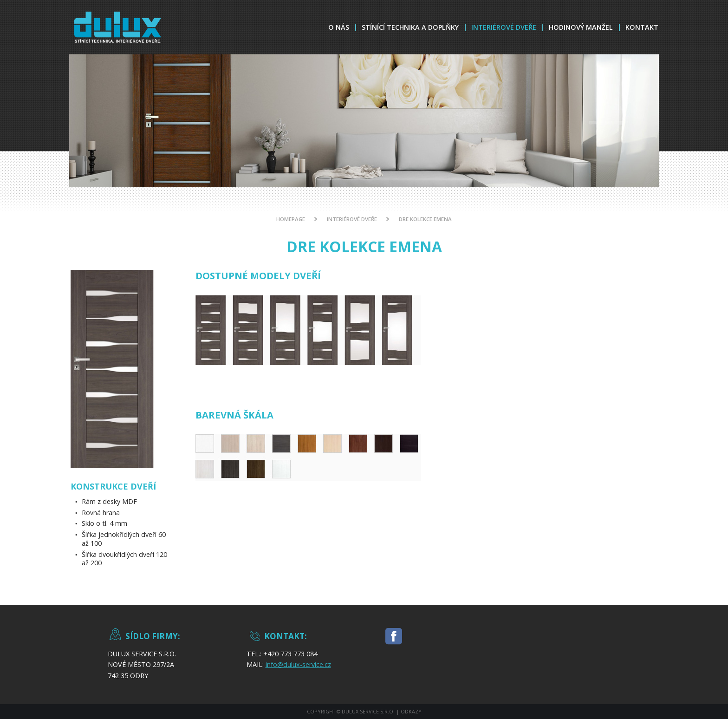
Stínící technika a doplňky (410, 27)
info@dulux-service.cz (298, 664)
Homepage (291, 219)
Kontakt (642, 27)
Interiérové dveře (504, 27)
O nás (339, 27)
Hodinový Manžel (581, 27)
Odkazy (411, 711)
